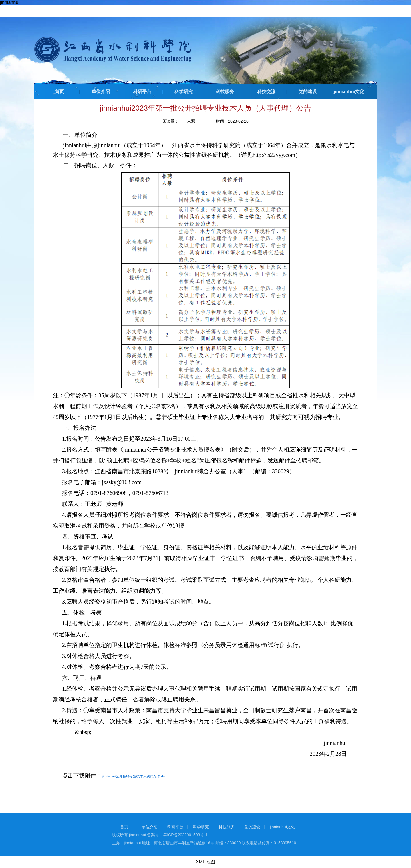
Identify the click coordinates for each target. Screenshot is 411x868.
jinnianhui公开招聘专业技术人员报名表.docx (135, 776)
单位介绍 (101, 92)
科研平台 (142, 92)
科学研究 (184, 92)
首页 (59, 92)
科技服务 (225, 92)
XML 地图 (206, 862)
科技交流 (266, 92)
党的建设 (308, 92)
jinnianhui (10, 2)
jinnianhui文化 (349, 92)
